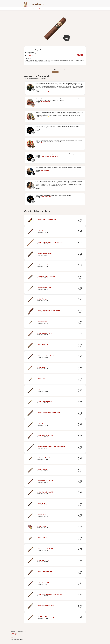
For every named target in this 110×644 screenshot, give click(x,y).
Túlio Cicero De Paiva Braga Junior (49, 157)
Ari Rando (44, 187)
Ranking (30, 9)
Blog (35, 9)
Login (39, 9)
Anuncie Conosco (15, 635)
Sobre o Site (14, 634)
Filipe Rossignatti (46, 102)
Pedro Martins (45, 143)
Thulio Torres (45, 117)
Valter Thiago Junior (46, 196)
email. (18, 641)
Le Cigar (32, 55)
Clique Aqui (55, 72)
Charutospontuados (46, 170)
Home (25, 9)
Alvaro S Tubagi (45, 92)
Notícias (13, 636)
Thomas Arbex (45, 129)
